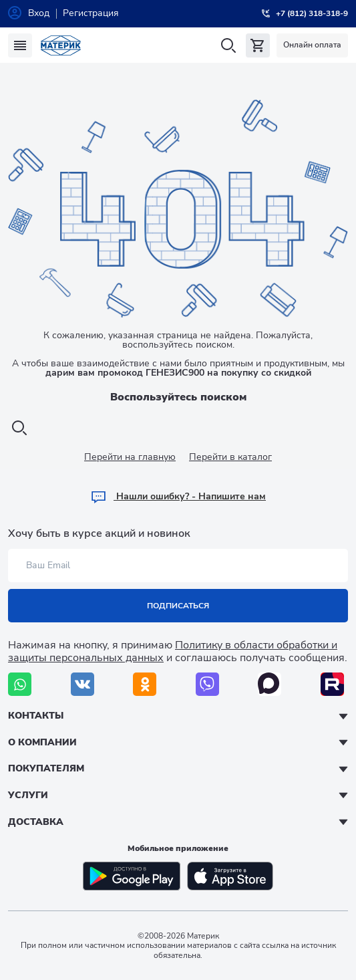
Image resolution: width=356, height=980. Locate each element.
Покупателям (46, 768)
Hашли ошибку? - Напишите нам (178, 496)
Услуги (28, 795)
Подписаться (178, 606)
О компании (42, 742)
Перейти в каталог (230, 457)
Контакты (36, 716)
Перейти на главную (130, 457)
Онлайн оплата (312, 45)
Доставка (36, 822)
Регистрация (91, 13)
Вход (39, 13)
